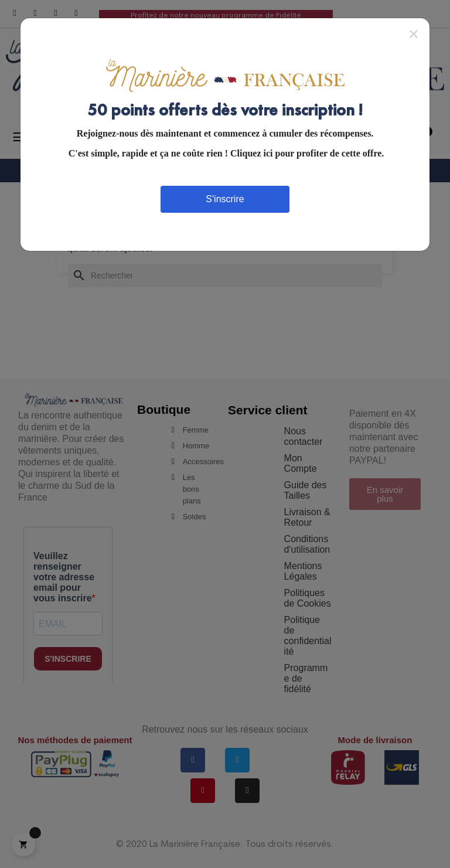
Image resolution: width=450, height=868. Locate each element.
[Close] (414, 33)
